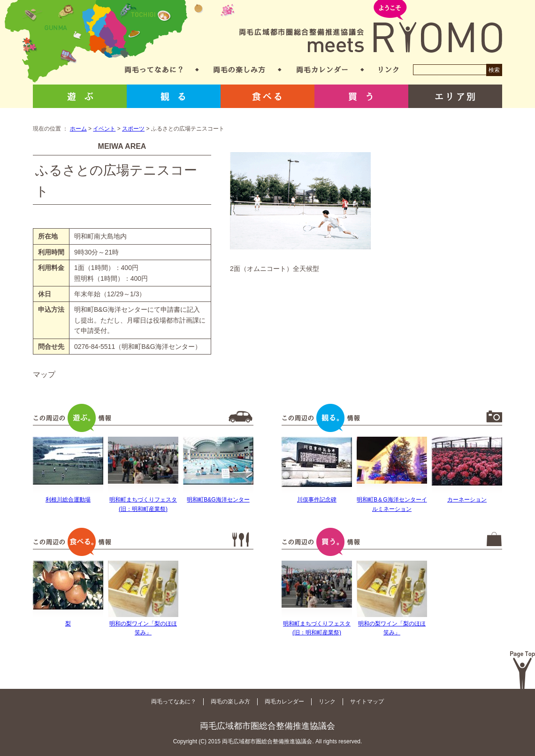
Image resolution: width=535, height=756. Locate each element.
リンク (389, 70)
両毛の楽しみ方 (239, 70)
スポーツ (133, 129)
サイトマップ (367, 702)
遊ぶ (80, 96)
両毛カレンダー (322, 70)
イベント (104, 129)
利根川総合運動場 (68, 500)
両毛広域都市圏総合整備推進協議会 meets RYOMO (371, 27)
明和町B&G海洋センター (218, 500)
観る (174, 96)
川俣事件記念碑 (317, 500)
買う (361, 96)
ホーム (78, 129)
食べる (267, 96)
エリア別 (455, 96)
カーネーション (467, 500)
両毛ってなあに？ (154, 70)
